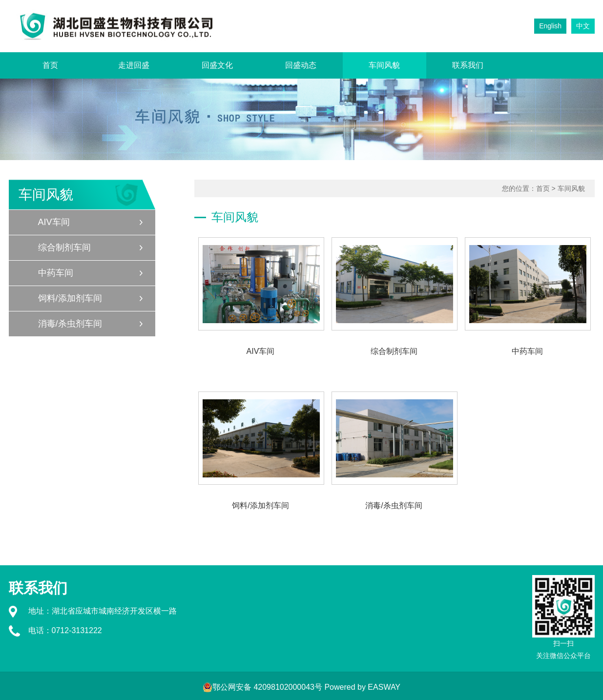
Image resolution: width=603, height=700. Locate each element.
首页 (50, 65)
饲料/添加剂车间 (70, 298)
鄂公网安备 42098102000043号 (262, 687)
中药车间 (56, 273)
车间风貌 (384, 65)
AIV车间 (54, 222)
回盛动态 (301, 65)
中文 (583, 26)
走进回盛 (134, 65)
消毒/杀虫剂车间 (70, 324)
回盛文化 (217, 65)
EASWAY (384, 687)
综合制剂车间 (64, 247)
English (550, 26)
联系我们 (468, 65)
